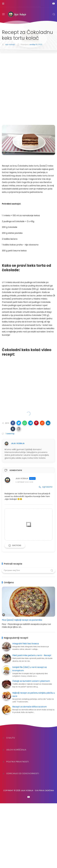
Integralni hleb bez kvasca (26, 644)
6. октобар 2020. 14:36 (24, 482)
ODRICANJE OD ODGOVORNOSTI (23, 773)
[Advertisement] (29, 82)
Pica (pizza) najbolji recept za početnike (22, 620)
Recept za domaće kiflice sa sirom (30, 707)
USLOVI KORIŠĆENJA (16, 750)
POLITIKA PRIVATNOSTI (17, 762)
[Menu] (3, 14)
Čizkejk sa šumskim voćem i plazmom (31, 681)
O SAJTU (11, 738)
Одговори (45, 487)
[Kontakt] (3, 4)
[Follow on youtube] (53, 4)
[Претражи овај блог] (29, 570)
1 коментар (10, 434)
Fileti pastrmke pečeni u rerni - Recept (32, 655)
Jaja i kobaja (22, 478)
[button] (13, 423)
